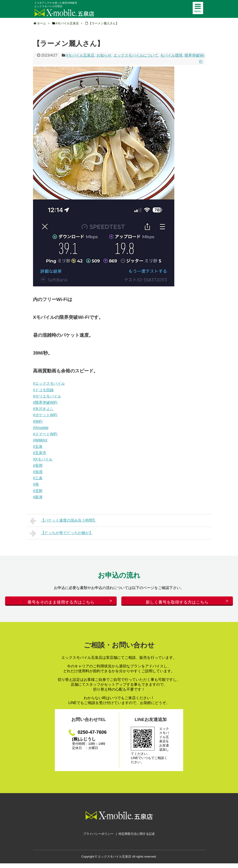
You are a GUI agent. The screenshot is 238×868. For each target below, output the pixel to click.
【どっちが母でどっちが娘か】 (61, 533)
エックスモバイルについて (136, 55)
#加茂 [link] (38, 472)
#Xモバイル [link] (43, 459)
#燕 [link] (36, 484)
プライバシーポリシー (98, 838)
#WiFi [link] (38, 421)
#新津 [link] (38, 497)
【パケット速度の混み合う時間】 (63, 521)
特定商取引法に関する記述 (137, 838)
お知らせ (104, 55)
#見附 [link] (38, 491)
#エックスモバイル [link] (49, 383)
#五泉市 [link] (40, 453)
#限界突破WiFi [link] (45, 402)
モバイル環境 (171, 55)
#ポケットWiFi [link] (45, 415)
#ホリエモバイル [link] (47, 396)
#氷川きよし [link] (43, 409)
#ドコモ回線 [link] (43, 390)
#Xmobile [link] (41, 428)
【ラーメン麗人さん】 (104, 23)
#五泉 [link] (38, 447)
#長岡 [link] (38, 466)
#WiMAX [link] (40, 440)
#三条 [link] (38, 478)
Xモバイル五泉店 (80, 55)
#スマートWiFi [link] (45, 434)
